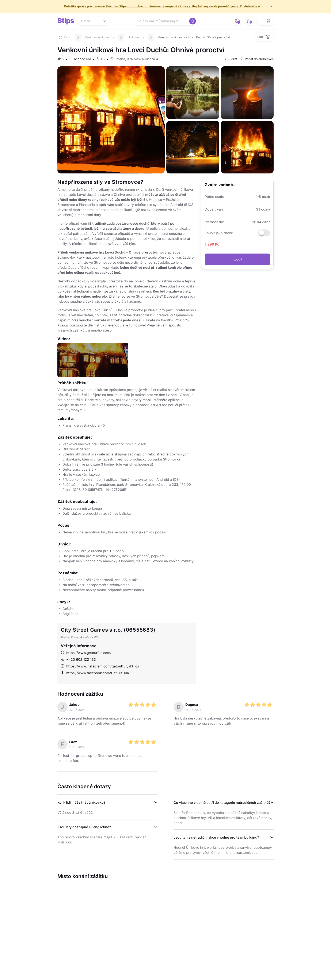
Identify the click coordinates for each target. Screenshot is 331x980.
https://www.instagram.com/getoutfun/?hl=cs (100, 666)
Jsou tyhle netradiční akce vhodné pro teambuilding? (216, 837)
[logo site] (66, 21)
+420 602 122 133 (78, 659)
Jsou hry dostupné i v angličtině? (84, 827)
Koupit (237, 259)
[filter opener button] (264, 37)
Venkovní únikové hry (100, 37)
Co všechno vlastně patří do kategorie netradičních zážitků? (222, 803)
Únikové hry (136, 37)
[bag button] (249, 21)
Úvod (65, 37)
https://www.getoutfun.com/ (86, 653)
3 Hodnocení (80, 59)
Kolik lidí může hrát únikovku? (81, 802)
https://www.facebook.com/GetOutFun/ (95, 673)
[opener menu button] (265, 21)
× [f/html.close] (271, 6)
